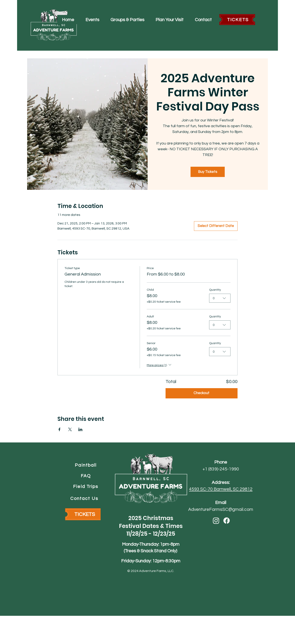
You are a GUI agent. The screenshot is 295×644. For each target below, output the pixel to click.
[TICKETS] (238, 20)
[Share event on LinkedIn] (80, 429)
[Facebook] (227, 521)
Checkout (201, 393)
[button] (92, 20)
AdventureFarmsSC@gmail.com (221, 509)
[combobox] (220, 298)
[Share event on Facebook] (59, 429)
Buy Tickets (208, 172)
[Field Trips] (86, 486)
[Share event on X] (70, 429)
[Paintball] (86, 465)
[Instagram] (216, 521)
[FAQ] (86, 476)
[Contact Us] (85, 498)
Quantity (215, 290)
